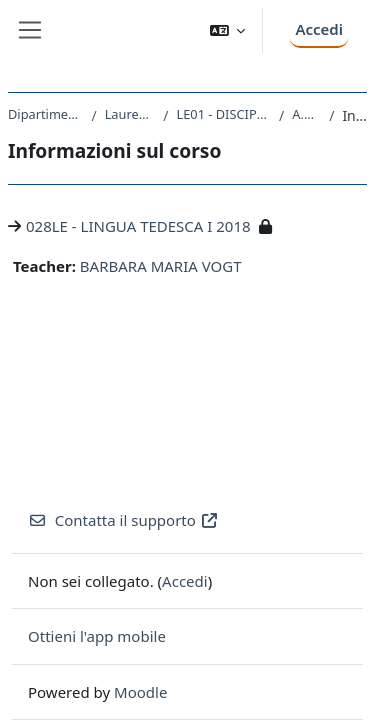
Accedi (319, 29)
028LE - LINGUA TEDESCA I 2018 (138, 226)
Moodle (140, 692)
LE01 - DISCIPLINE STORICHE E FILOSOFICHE (224, 114)
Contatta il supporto (123, 520)
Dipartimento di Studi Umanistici (45, 114)
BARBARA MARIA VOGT (161, 266)
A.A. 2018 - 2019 (306, 114)
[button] (228, 30)
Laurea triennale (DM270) (130, 114)
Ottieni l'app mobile (97, 636)
